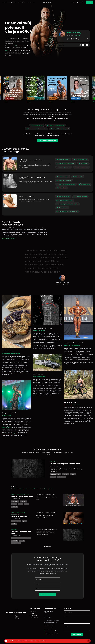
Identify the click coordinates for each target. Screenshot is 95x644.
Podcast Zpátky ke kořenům (40, 641)
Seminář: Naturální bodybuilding (22, 497)
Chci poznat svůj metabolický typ (47, 141)
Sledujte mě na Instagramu (51, 630)
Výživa (45, 489)
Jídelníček (13, 2)
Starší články (47, 546)
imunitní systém (62, 477)
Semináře (14, 489)
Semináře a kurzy (31, 2)
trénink (20, 504)
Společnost (52, 461)
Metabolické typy (29, 489)
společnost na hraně (55, 474)
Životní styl (37, 489)
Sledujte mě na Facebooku (51, 634)
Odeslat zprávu (77, 635)
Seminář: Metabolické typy (20, 516)
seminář (14, 504)
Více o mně (78, 35)
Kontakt (81, 2)
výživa (24, 521)
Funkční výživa (6, 2)
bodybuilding (15, 501)
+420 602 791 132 (49, 625)
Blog (77, 2)
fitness (26, 504)
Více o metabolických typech (8, 238)
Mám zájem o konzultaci (47, 594)
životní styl (15, 507)
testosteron (65, 474)
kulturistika (24, 501)
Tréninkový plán (21, 2)
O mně (72, 2)
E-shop (89, 2)
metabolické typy (16, 521)
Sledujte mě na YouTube (51, 632)
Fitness (42, 489)
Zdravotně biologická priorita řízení (65, 464)
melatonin (73, 474)
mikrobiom (53, 477)
